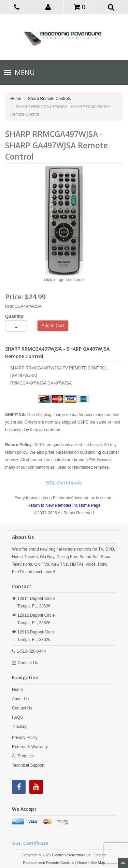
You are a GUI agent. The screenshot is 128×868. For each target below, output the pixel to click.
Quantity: (15, 316)
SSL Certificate (64, 483)
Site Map (98, 863)
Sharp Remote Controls (49, 99)
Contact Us (28, 663)
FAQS (17, 717)
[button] (48, 7)
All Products (23, 756)
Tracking (20, 727)
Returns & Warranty (30, 747)
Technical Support (28, 765)
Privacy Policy (25, 738)
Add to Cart (53, 325)
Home (16, 99)
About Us (20, 699)
